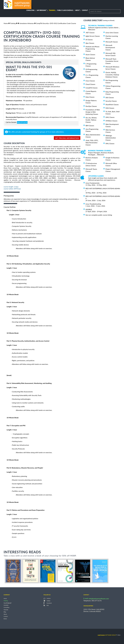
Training (52, 10)
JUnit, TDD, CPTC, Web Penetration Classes (92, 143)
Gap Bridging (42, 10)
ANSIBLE (89, 209)
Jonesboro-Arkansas (27, 23)
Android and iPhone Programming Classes (93, 49)
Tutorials (6, 610)
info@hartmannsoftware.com (99, 599)
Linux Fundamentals (93, 183)
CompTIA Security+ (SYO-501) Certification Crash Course (56, 23)
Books (5, 619)
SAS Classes (110, 97)
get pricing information (67, 138)
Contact (85, 10)
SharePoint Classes (112, 104)
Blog (5, 612)
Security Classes (111, 101)
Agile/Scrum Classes (93, 36)
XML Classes (110, 143)
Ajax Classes (90, 43)
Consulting (30, 10)
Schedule (6, 605)
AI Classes (89, 40)
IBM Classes (90, 126)
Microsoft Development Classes (110, 47)
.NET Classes (90, 33)
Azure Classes (90, 54)
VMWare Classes (111, 121)
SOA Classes (110, 108)
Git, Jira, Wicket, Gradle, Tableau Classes (91, 120)
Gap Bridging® (8, 603)
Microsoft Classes (112, 42)
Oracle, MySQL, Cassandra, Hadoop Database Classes (112, 75)
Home (6, 23)
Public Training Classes (41, 52)
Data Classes (90, 97)
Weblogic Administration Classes (111, 138)
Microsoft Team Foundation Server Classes (112, 61)
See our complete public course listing (99, 215)
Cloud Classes (90, 84)
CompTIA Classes (92, 88)
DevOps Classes (91, 106)
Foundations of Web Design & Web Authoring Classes (93, 112)
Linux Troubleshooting (93, 204)
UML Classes (110, 117)
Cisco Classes (90, 81)
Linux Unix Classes (112, 33)
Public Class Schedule (65, 10)
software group (107, 635)
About (77, 10)
